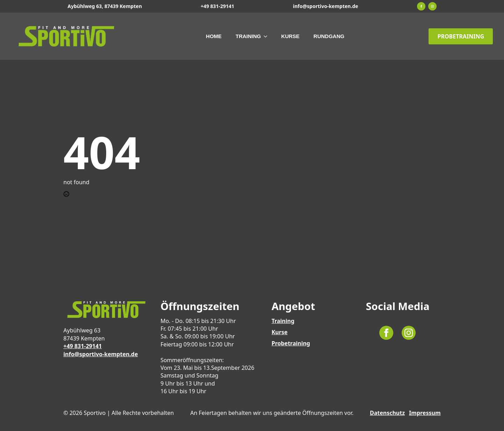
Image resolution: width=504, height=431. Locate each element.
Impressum (425, 413)
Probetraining (291, 343)
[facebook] (421, 6)
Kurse (290, 36)
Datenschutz (387, 413)
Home (214, 36)
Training (249, 36)
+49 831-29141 (217, 6)
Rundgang (329, 36)
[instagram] (432, 6)
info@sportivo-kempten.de (326, 6)
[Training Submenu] (268, 36)
